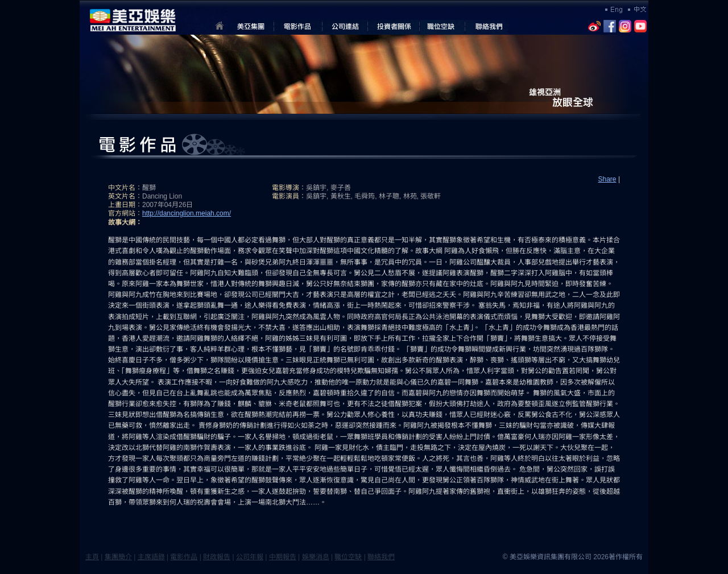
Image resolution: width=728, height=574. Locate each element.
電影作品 (184, 557)
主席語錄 (151, 557)
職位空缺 (348, 557)
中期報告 (283, 557)
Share (607, 179)
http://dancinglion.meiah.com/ (187, 213)
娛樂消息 (316, 557)
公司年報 (250, 557)
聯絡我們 (381, 557)
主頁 (92, 557)
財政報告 (217, 557)
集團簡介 (118, 557)
